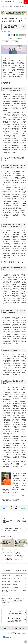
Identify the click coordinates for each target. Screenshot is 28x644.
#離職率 (4, 603)
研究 (11, 7)
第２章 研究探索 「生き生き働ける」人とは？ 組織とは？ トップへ (14, 591)
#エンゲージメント (7, 601)
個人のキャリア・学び (7, 39)
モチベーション (15, 42)
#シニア (20, 601)
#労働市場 (16, 599)
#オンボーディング (13, 603)
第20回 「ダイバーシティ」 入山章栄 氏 (12, 575)
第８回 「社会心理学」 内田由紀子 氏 (22, 519)
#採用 (15, 601)
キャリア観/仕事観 (18, 39)
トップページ (4, 7)
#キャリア (5, 599)
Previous (1, 543)
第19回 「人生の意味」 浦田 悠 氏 (11, 578)
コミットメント (6, 42)
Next (27, 543)
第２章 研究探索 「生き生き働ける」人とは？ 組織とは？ (15, 529)
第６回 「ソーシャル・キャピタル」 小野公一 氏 (8, 520)
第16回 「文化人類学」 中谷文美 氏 (11, 588)
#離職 (11, 599)
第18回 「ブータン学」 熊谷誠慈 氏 (11, 581)
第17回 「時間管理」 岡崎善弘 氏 (10, 585)
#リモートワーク (6, 605)
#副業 (22, 599)
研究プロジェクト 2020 (19, 7)
